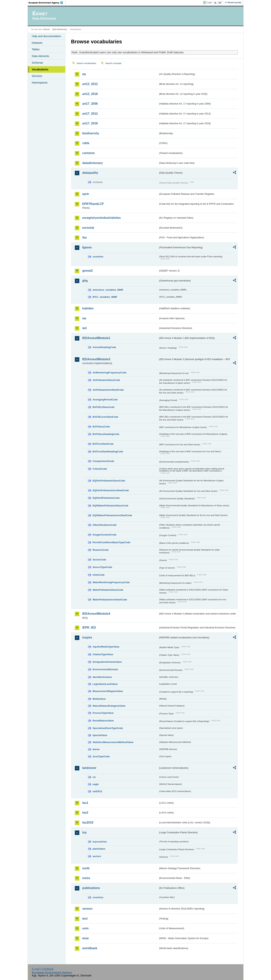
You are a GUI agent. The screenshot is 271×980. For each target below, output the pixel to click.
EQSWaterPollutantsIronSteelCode (112, 515)
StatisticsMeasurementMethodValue (113, 742)
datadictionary (93, 163)
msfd (86, 868)
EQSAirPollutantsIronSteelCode (111, 490)
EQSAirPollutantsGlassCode (109, 481)
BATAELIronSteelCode (105, 417)
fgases (87, 247)
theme (96, 749)
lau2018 (88, 822)
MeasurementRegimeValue (108, 691)
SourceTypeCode (102, 567)
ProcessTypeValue (103, 713)
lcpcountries (100, 842)
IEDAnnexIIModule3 (96, 359)
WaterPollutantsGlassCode (108, 590)
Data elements (41, 56)
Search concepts (113, 63)
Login (209, 2)
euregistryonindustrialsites (102, 218)
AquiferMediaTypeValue (106, 647)
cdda (86, 143)
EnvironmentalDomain (105, 669)
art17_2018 (90, 123)
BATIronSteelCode (103, 444)
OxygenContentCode (105, 535)
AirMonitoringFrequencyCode (110, 373)
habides (88, 308)
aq (84, 74)
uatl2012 (97, 791)
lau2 (85, 813)
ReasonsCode (101, 550)
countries (98, 257)
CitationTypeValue (103, 654)
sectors (97, 856)
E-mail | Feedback (43, 969)
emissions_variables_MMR (108, 290)
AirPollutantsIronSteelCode (108, 390)
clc (94, 777)
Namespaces (40, 83)
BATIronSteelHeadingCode (108, 452)
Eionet (47, 29)
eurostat (88, 228)
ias (84, 318)
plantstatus (99, 849)
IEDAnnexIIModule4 (96, 614)
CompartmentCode (103, 461)
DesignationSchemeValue (107, 662)
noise (86, 878)
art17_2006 (90, 104)
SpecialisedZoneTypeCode (108, 728)
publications (91, 888)
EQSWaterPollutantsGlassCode (111, 506)
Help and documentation (47, 36)
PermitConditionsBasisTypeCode (112, 542)
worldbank (90, 948)
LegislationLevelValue (105, 684)
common (89, 153)
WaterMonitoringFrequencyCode (111, 582)
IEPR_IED (89, 628)
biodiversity (91, 133)
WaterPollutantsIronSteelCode (110, 600)
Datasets (37, 43)
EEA (47, 3)
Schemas (38, 63)
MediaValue (99, 699)
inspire (87, 637)
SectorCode (99, 560)
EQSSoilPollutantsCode (106, 498)
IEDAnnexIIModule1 (96, 338)
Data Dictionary (60, 29)
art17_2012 (90, 114)
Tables (36, 49)
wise (86, 938)
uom (86, 928)
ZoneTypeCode (101, 756)
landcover (89, 768)
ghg (85, 281)
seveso (87, 909)
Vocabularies (40, 69)
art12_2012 (90, 84)
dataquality (90, 173)
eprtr (86, 194)
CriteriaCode (100, 469)
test (85, 919)
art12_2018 (90, 94)
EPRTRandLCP (93, 204)
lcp (84, 832)
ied (84, 328)
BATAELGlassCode (104, 407)
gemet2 (88, 271)
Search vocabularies (86, 63)
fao (85, 237)
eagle (96, 784)
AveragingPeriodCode (105, 400)
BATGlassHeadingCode (106, 434)
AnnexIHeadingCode (104, 347)
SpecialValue (100, 735)
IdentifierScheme (102, 677)
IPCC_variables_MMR (105, 297)
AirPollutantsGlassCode (106, 380)
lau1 (85, 803)
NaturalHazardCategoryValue (109, 706)
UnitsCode (99, 575)
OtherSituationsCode (105, 525)
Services (37, 76)
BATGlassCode (101, 427)
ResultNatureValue (103, 721)
